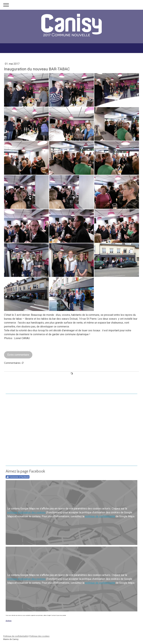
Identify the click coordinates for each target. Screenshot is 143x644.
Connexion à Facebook (18, 477)
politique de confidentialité (100, 516)
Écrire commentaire (18, 355)
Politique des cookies (39, 636)
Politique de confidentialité (16, 636)
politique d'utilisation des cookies (26, 512)
